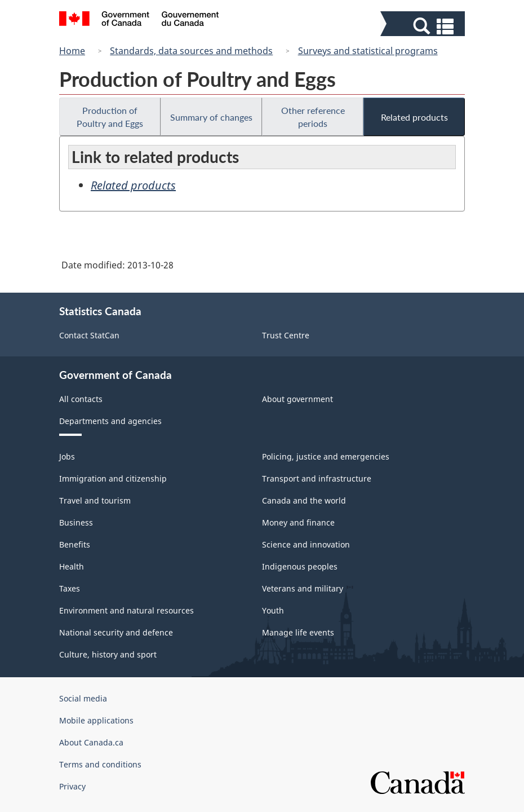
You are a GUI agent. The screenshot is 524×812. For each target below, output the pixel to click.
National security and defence (116, 632)
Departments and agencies (110, 421)
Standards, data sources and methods (191, 51)
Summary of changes (211, 117)
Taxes (70, 588)
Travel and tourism (95, 500)
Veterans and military (303, 588)
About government (297, 399)
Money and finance (298, 522)
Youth (273, 610)
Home (72, 51)
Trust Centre (286, 335)
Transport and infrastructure (317, 478)
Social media (83, 698)
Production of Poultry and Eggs (110, 117)
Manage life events (298, 632)
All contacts (81, 399)
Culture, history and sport (108, 654)
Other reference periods (313, 117)
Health (72, 566)
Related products (414, 117)
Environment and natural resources (126, 610)
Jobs (67, 456)
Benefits (75, 544)
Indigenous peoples (300, 566)
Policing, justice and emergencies (326, 456)
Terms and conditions (100, 764)
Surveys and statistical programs (368, 51)
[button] (424, 26)
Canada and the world (304, 500)
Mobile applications (96, 720)
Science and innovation (306, 544)
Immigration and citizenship (113, 478)
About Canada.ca (91, 742)
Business (76, 522)
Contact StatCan (89, 335)
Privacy (72, 786)
